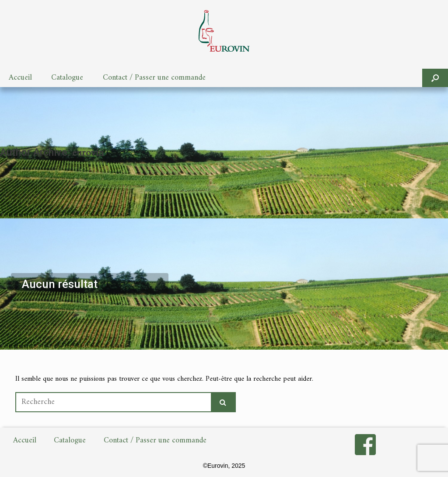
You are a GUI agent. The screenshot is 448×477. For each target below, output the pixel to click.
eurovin (88, 153)
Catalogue (67, 78)
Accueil (20, 78)
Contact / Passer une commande (154, 78)
